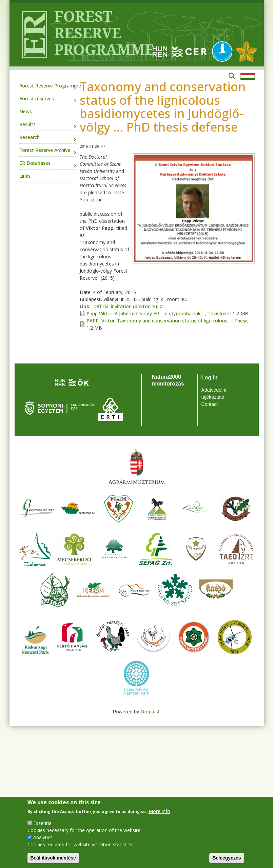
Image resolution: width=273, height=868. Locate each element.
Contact (210, 404)
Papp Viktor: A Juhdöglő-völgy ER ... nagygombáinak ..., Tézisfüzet (159, 313)
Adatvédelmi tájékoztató (214, 393)
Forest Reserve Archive (45, 150)
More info (159, 811)
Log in (210, 378)
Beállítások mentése (53, 858)
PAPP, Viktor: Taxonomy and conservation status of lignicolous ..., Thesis (168, 321)
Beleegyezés (227, 858)
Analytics (43, 837)
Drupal (151, 712)
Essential (43, 823)
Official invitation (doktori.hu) (129, 306)
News (26, 111)
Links (25, 176)
